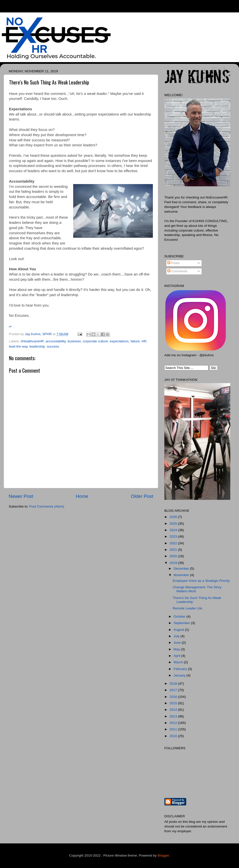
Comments (177, 271)
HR (144, 341)
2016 (174, 697)
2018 (174, 684)
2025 (174, 524)
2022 (174, 543)
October (180, 616)
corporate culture (95, 341)
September (182, 623)
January (180, 675)
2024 (174, 530)
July (177, 636)
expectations (119, 341)
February (181, 669)
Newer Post (21, 496)
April (177, 656)
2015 (174, 703)
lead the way (18, 346)
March (179, 662)
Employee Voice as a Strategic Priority (201, 581)
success (53, 346)
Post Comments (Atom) (47, 506)
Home (82, 496)
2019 (174, 563)
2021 (174, 550)
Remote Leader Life (188, 608)
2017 (174, 690)
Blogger (163, 855)
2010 (174, 736)
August (179, 630)
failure (135, 341)
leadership (37, 346)
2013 (174, 716)
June (178, 643)
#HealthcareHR (32, 341)
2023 (174, 536)
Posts (174, 263)
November (182, 575)
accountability (56, 341)
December (182, 569)
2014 (174, 710)
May (177, 649)
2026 (174, 517)
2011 (174, 729)
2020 (174, 556)
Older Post (142, 496)
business (74, 341)
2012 (174, 723)
